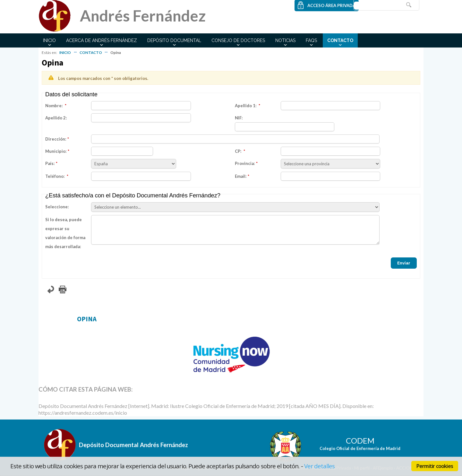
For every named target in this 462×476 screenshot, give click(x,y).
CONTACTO (340, 40)
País (49, 163)
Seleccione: (57, 207)
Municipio (55, 151)
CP (238, 151)
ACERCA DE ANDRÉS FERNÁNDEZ (102, 40)
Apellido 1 (245, 106)
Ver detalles (320, 466)
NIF (238, 118)
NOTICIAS (285, 40)
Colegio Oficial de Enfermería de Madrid (360, 448)
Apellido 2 (56, 118)
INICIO (49, 40)
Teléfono (54, 176)
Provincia (244, 163)
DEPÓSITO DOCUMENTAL (174, 40)
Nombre (53, 106)
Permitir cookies (435, 466)
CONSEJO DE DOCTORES (238, 40)
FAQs (311, 40)
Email (240, 176)
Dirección (55, 139)
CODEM (360, 441)
